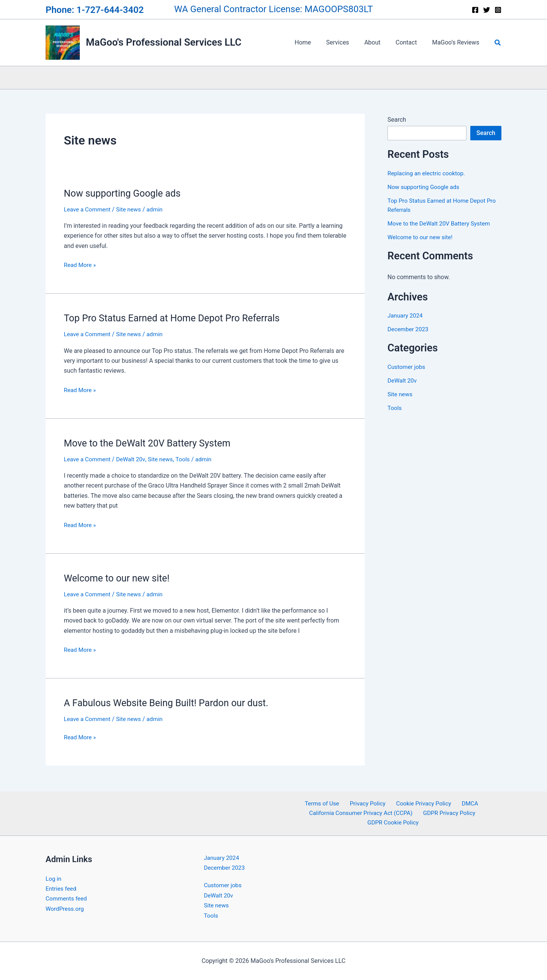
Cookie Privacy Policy (422, 802)
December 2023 (409, 329)
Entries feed (62, 889)
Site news (131, 209)
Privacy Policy (368, 802)
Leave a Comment (88, 209)
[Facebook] (475, 10)
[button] (498, 43)
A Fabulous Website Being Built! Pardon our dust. (171, 703)
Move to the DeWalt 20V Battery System (151, 443)
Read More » (81, 264)
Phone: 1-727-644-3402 (95, 10)
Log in (54, 879)
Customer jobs (407, 367)
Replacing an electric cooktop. (428, 173)
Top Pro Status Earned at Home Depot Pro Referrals (177, 318)
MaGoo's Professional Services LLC (164, 42)
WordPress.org (66, 909)
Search (397, 120)
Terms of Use (325, 802)
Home (317, 42)
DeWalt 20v (133, 459)
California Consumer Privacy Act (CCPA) (362, 812)
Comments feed (67, 898)
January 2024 (406, 315)
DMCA (465, 802)
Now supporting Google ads (125, 193)
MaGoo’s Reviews (457, 42)
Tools (187, 459)
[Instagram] (498, 10)
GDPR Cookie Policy (394, 822)
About (380, 42)
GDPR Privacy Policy (449, 812)
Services (348, 42)
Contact (411, 42)
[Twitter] (487, 10)
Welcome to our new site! (119, 578)
